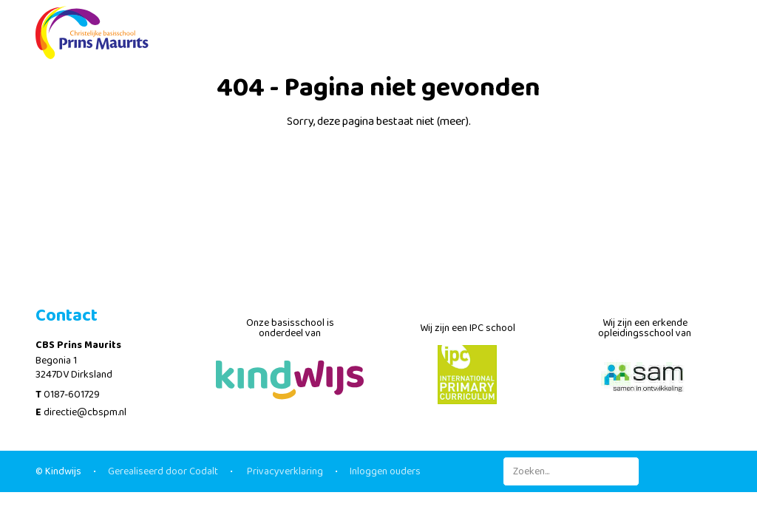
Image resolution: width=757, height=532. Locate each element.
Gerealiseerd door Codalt (163, 471)
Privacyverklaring (284, 471)
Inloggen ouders (385, 471)
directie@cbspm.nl (85, 412)
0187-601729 (72, 395)
